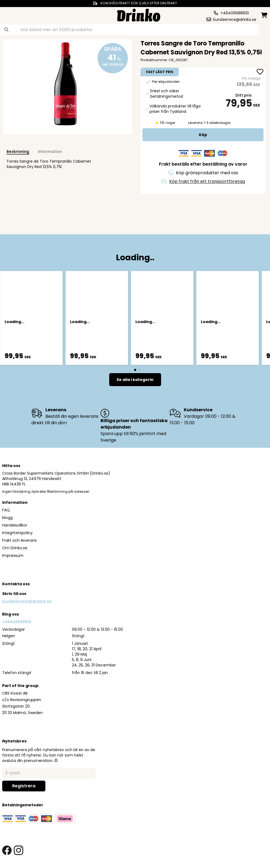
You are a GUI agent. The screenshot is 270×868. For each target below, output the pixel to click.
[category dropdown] (16, 15)
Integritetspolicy (17, 533)
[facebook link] (7, 850)
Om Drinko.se (15, 548)
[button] (56, 760)
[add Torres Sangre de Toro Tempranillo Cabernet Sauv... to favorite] (260, 72)
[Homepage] (139, 14)
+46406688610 (17, 622)
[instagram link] (19, 850)
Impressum (13, 555)
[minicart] (265, 15)
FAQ (6, 510)
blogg (7, 518)
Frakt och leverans (19, 540)
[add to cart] (203, 135)
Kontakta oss (16, 584)
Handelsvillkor (15, 525)
